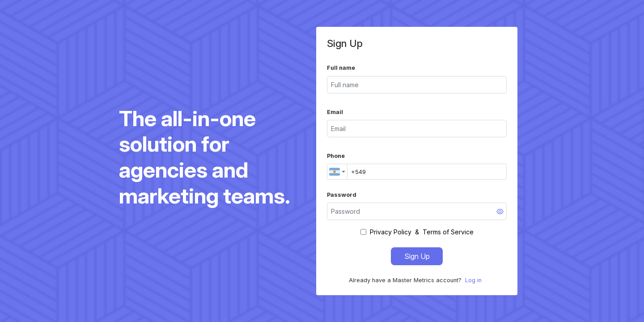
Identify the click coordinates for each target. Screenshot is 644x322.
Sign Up (417, 256)
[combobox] (337, 172)
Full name (341, 68)
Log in (473, 280)
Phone (336, 156)
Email (335, 112)
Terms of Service (448, 232)
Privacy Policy (391, 232)
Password (342, 195)
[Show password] (500, 212)
